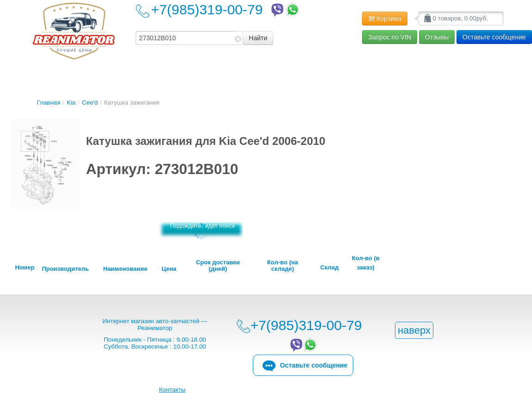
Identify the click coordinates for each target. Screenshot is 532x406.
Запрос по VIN (390, 37)
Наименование (125, 269)
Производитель (65, 269)
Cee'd (90, 103)
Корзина (385, 19)
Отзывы (437, 37)
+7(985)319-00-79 (226, 9)
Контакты (172, 390)
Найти (258, 38)
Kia (71, 103)
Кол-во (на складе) (283, 266)
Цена (169, 269)
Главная (48, 103)
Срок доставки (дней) (218, 266)
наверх (414, 330)
